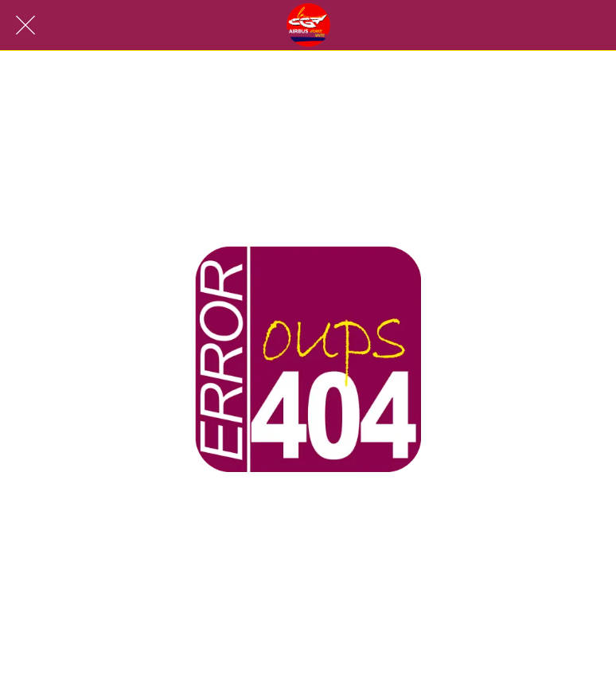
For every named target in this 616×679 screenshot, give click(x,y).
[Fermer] (25, 25)
